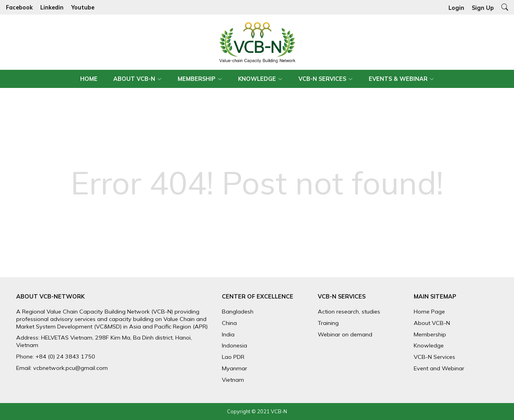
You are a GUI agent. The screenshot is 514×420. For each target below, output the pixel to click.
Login (456, 8)
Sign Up (483, 8)
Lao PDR (233, 357)
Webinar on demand (345, 334)
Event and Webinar (439, 368)
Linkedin (52, 7)
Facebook (19, 7)
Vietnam (233, 380)
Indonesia (234, 345)
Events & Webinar (398, 79)
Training (328, 323)
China (229, 323)
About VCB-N (134, 79)
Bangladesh (238, 312)
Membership (197, 79)
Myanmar (234, 368)
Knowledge (257, 79)
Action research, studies (349, 312)
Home (89, 79)
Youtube (83, 7)
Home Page (429, 312)
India (228, 334)
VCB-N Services (322, 79)
